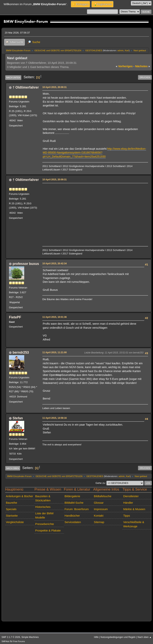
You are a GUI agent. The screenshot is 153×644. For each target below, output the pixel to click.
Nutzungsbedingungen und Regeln (118, 637)
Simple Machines (30, 637)
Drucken (145, 77)
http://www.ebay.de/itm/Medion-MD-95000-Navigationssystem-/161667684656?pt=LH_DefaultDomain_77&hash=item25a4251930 (94, 153)
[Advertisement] (95, 211)
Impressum (101, 509)
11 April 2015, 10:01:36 (54, 317)
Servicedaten (73, 522)
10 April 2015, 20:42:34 (54, 264)
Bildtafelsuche (103, 496)
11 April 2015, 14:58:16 (54, 418)
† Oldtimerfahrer (26, 87)
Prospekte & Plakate (48, 531)
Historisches (43, 507)
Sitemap (99, 522)
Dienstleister (131, 496)
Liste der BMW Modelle (44, 515)
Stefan (18, 418)
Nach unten (13, 78)
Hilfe (96, 637)
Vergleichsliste (15, 522)
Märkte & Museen (134, 509)
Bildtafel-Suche (74, 503)
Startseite (12, 516)
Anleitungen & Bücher (19, 496)
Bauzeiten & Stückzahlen (43, 498)
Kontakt (99, 516)
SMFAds (5, 641)
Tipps (127, 516)
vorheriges (124, 66)
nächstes (143, 66)
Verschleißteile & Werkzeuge (134, 524)
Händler (128, 503)
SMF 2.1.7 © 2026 (11, 637)
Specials (11, 509)
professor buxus (26, 264)
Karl (127, 50)
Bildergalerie (72, 496)
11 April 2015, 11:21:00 (54, 352)
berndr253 (21, 352)
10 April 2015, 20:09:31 (54, 87)
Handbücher (72, 516)
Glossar (99, 503)
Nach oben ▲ (145, 637)
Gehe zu (100, 483)
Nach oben (13, 468)
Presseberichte (44, 524)
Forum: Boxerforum (77, 509)
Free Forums (19, 641)
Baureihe (12, 503)
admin (121, 50)
